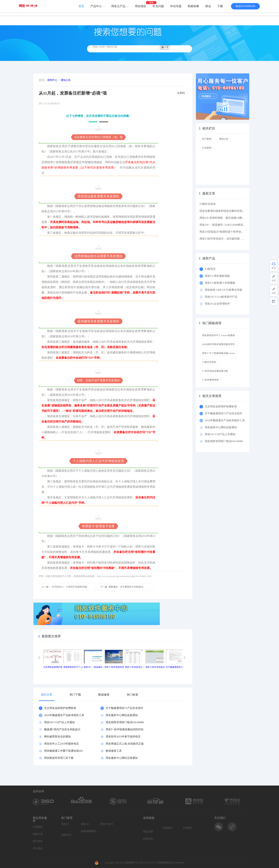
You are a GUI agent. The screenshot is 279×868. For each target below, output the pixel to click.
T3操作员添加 (208, 204)
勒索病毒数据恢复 (90, 831)
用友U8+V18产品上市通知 (60, 722)
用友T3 (65, 824)
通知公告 (66, 80)
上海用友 (187, 828)
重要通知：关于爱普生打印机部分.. (122, 587)
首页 (81, 6)
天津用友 (38, 827)
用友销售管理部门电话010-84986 (125, 722)
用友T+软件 (107, 824)
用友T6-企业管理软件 (217, 304)
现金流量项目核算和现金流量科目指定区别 (225, 211)
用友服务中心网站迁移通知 (122, 758)
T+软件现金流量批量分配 (215, 371)
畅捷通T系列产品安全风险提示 (62, 729)
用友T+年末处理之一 (135, 667)
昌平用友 (38, 841)
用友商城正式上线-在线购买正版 (125, 744)
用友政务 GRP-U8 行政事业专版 (223, 290)
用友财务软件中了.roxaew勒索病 (219, 335)
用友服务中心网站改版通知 (122, 715)
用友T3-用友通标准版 (217, 276)
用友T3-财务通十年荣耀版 (221, 283)
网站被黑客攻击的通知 (57, 737)
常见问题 (158, 6)
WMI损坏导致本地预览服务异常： (220, 344)
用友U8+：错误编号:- (94, 667)
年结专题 (176, 6)
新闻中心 (52, 80)
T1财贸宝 (210, 269)
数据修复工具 (114, 751)
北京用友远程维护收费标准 (60, 708)
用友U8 (85, 824)
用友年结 (66, 835)
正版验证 (168, 828)
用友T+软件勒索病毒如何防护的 (125, 729)
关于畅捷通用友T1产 (176, 667)
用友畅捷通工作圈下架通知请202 (64, 751)
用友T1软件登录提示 (155, 667)
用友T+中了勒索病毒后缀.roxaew (219, 353)
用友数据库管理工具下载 (59, 758)
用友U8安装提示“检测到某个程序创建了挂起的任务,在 (231, 232)
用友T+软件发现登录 (114, 667)
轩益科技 (148, 839)
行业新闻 (207, 148)
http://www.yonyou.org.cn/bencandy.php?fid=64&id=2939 (124, 576)
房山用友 (38, 848)
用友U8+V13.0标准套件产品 (221, 297)
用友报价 (141, 6)
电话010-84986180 (245, 6)
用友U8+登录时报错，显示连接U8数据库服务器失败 (230, 218)
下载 (220, 6)
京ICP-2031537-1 (148, 863)
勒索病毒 (193, 6)
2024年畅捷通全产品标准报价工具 (64, 715)
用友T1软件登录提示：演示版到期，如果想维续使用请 (232, 239)
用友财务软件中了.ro (73, 667)
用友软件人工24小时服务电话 (61, 744)
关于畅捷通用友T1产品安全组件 (125, 708)
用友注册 (148, 832)
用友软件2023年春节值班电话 (123, 737)
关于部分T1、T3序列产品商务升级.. (65, 587)
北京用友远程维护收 (53, 667)
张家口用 (38, 834)
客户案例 (207, 139)
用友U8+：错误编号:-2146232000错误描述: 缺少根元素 (231, 225)
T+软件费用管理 (210, 380)
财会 (208, 6)
